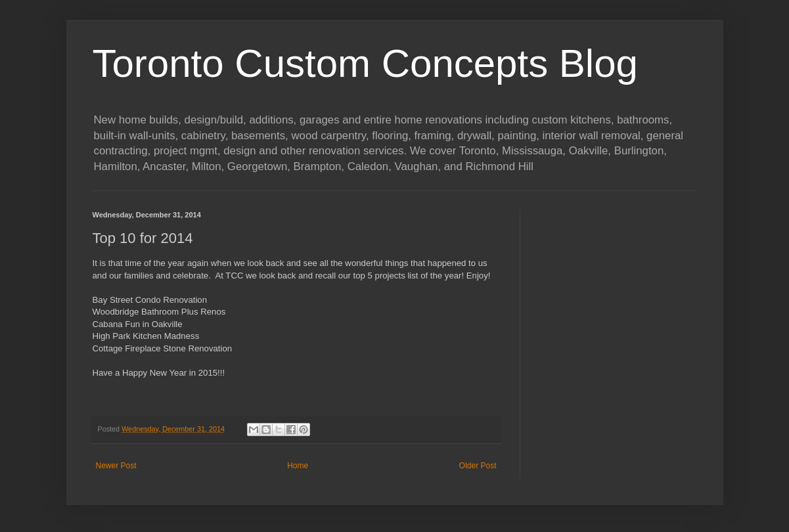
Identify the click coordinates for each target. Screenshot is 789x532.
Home (298, 466)
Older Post (478, 466)
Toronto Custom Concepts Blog (365, 63)
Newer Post (116, 466)
